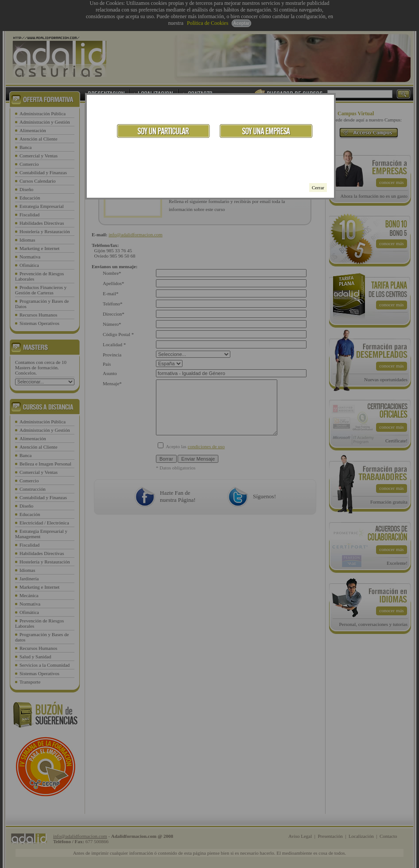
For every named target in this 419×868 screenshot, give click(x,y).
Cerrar (318, 188)
